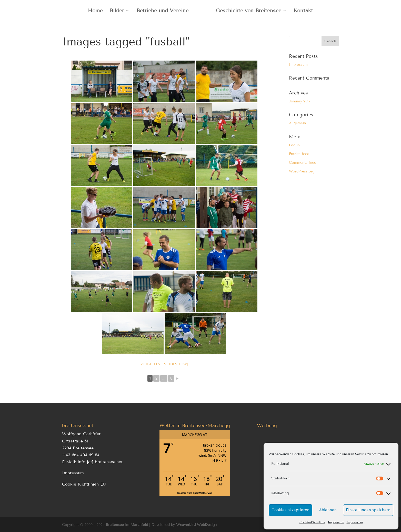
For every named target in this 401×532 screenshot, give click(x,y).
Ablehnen (328, 510)
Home (95, 11)
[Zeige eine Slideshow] (164, 364)
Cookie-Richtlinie (312, 522)
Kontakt (303, 11)
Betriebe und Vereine (162, 11)
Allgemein (297, 123)
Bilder (117, 11)
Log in (294, 145)
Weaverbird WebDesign (196, 525)
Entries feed (299, 154)
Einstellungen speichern (368, 510)
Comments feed (303, 163)
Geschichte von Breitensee (249, 11)
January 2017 (300, 101)
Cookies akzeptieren (290, 510)
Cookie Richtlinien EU (84, 484)
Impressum (336, 522)
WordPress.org (302, 171)
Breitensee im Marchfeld (127, 525)
